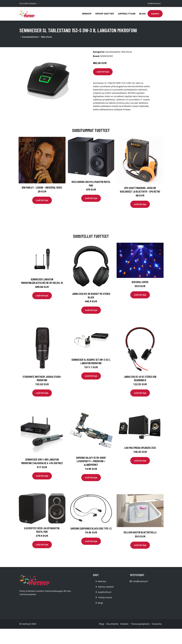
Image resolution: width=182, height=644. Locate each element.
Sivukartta (157, 624)
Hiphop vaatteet (105, 14)
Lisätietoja (103, 72)
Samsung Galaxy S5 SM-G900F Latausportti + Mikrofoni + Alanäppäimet (91, 461)
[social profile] (39, 3)
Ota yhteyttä (112, 624)
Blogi (142, 14)
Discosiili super (140, 282)
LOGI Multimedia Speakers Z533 (140, 448)
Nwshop (87, 14)
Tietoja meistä (105, 597)
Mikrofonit (47, 37)
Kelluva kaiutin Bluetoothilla (140, 532)
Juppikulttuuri (127, 14)
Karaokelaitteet (30, 37)
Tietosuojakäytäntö (140, 624)
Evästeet (124, 624)
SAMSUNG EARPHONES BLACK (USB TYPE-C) (91, 528)
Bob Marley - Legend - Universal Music (42, 187)
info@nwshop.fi (154, 3)
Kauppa (155, 14)
